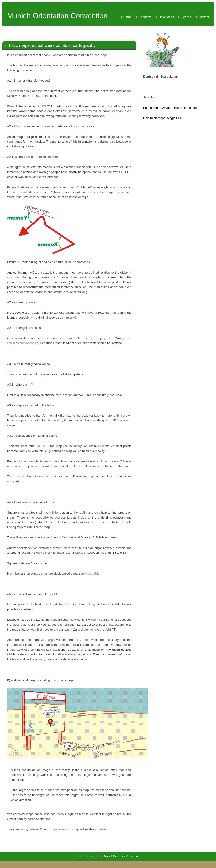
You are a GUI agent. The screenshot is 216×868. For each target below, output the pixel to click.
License (186, 17)
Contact (204, 17)
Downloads (166, 17)
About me (145, 17)
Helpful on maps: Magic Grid (162, 118)
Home (128, 17)
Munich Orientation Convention (122, 856)
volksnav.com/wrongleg (23, 343)
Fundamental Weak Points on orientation (171, 108)
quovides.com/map (66, 829)
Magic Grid (92, 573)
